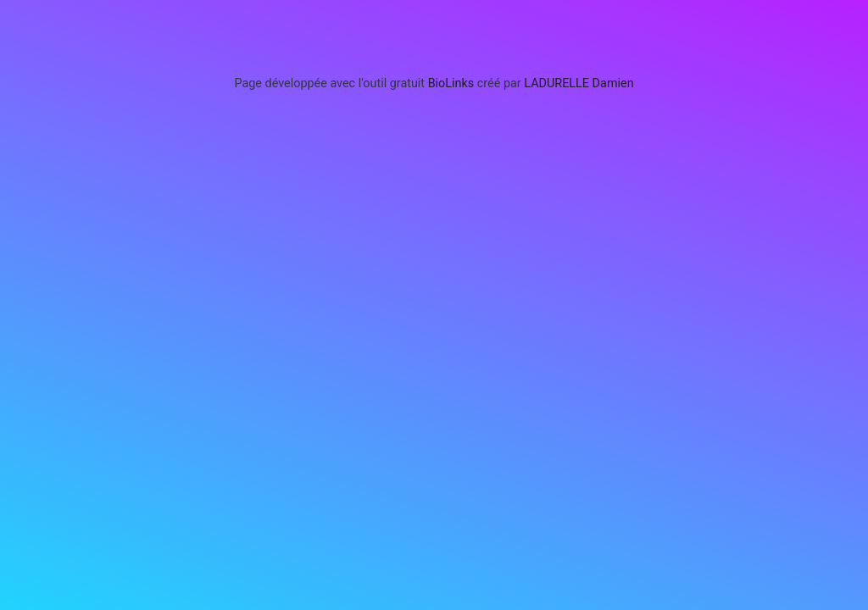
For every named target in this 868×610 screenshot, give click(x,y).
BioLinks (451, 83)
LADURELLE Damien (579, 83)
